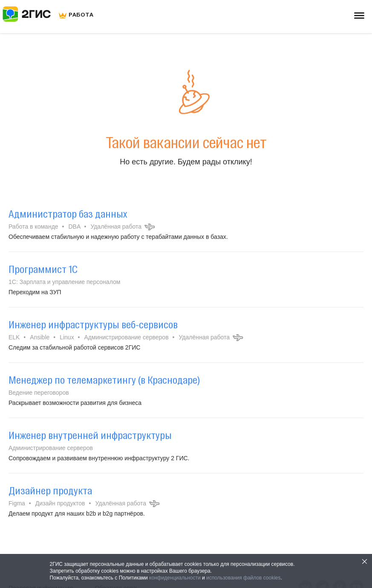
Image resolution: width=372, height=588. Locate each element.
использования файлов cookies (243, 578)
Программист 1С (43, 269)
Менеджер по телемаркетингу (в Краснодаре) (104, 380)
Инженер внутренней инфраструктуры (90, 435)
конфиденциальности (175, 578)
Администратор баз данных (68, 214)
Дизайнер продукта (50, 490)
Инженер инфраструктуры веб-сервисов (93, 324)
